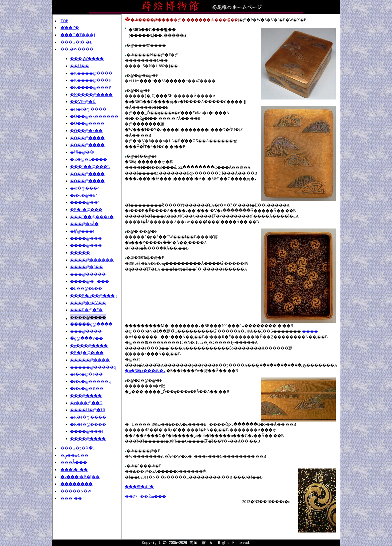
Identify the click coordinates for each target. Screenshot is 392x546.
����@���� (88, 439)
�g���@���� (89, 346)
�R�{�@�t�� (87, 353)
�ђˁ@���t (82, 231)
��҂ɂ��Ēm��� (145, 496)
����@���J (87, 431)
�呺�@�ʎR (82, 152)
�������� (76, 484)
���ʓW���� (87, 59)
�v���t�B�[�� (80, 477)
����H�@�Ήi (87, 410)
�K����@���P (90, 87)
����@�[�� (86, 267)
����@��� (86, 238)
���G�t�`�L (76, 42)
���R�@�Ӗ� (86, 310)
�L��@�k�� (86, 288)
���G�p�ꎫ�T (78, 448)
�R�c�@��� (86, 210)
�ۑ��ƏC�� (74, 455)
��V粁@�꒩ (83, 102)
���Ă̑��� (74, 462)
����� (80, 253)
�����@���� (90, 360)
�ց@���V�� (86, 338)
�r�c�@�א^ (84, 195)
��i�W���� (77, 49)
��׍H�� (79, 66)
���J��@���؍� (92, 217)
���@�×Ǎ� (84, 224)
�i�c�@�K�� (87, 388)
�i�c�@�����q (90, 381)
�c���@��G (86, 403)
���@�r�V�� (88, 303)
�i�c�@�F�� (86, 374)
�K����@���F (90, 80)
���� (310, 331)
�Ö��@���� (87, 123)
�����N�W (76, 491)
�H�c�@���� (88, 109)
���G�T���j (78, 35)
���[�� (71, 498)
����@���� (89, 281)
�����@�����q (93, 367)
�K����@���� (91, 73)
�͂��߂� (70, 28)
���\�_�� (74, 470)
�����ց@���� (91, 324)
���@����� (88, 274)
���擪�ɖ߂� (139, 487)
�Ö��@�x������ (94, 116)
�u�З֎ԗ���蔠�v (145, 371)
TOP (64, 21)
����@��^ (85, 202)
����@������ (92, 260)
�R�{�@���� (88, 417)
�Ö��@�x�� (86, 131)
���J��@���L (90, 167)
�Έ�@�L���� (88, 159)
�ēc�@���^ (84, 188)
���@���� (86, 331)
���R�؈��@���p (93, 296)
